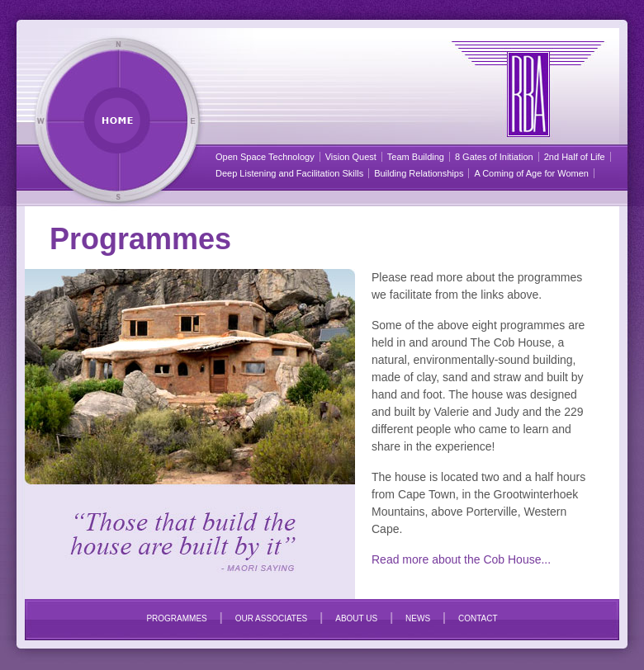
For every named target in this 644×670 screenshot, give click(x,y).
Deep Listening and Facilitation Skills (289, 173)
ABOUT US (356, 618)
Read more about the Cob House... (461, 559)
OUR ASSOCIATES (272, 618)
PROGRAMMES (176, 618)
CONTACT (478, 618)
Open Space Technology (265, 157)
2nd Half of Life (575, 157)
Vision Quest (351, 157)
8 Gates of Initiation (494, 157)
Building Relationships (419, 173)
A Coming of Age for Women (531, 173)
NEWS (418, 618)
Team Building (416, 157)
